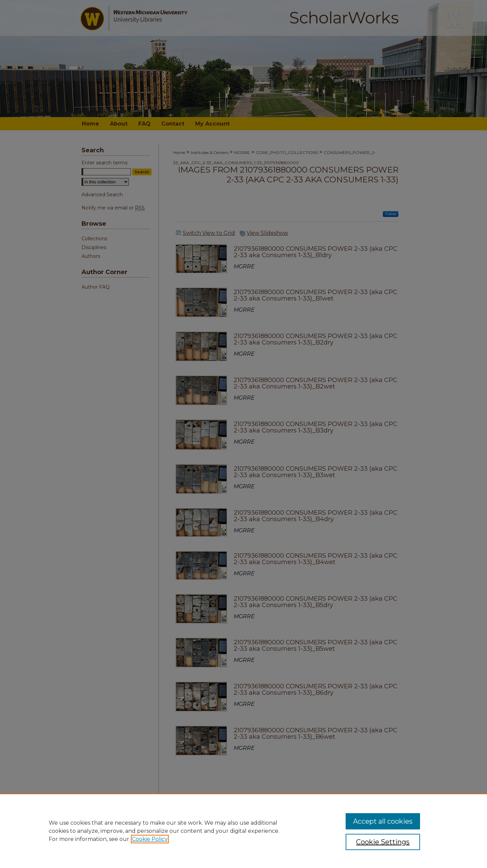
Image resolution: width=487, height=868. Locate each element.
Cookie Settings (383, 842)
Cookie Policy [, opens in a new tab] (150, 839)
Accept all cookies (383, 821)
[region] (243, 831)
